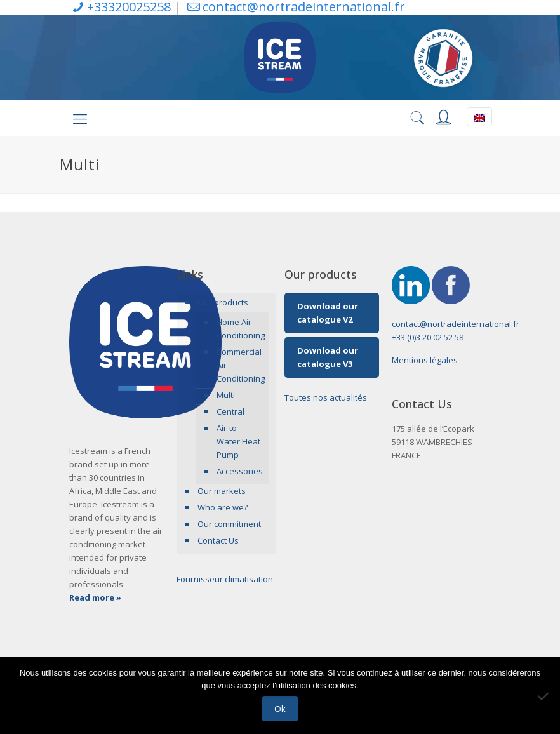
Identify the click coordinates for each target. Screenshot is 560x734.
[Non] (544, 696)
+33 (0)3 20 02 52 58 (428, 337)
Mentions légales (425, 360)
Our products (223, 302)
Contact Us (218, 540)
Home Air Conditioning (240, 329)
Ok (280, 709)
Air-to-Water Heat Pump (238, 441)
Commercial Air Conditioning (240, 365)
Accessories (240, 471)
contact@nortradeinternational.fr (456, 324)
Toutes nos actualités (326, 397)
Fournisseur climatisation (225, 579)
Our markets (222, 491)
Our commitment (229, 524)
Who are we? (223, 507)
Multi (226, 395)
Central (230, 411)
